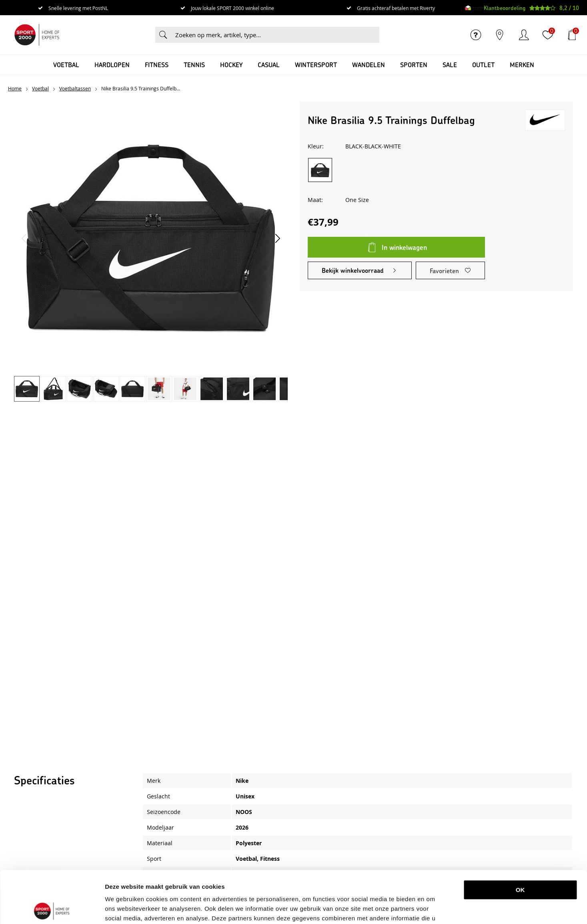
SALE (450, 65)
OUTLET (483, 65)
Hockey (231, 65)
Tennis (194, 65)
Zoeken (163, 35)
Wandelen (369, 65)
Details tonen (422, 908)
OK (520, 838)
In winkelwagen (404, 247)
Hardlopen (112, 65)
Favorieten (444, 271)
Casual (269, 65)
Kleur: (316, 146)
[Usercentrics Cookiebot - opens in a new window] (52, 908)
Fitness (157, 65)
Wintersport (316, 65)
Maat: (315, 200)
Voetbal (66, 65)
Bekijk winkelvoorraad (353, 270)
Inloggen (524, 35)
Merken (522, 65)
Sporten (414, 65)
